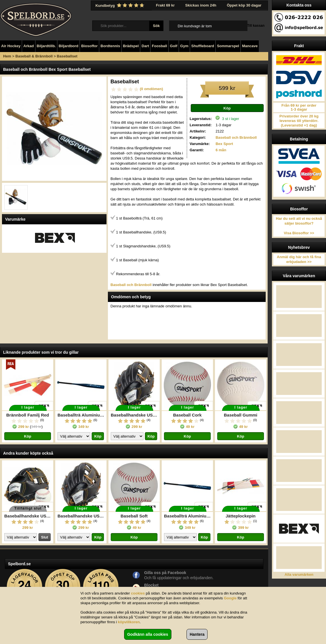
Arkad (29, 46)
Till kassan (256, 26)
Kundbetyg (120, 5)
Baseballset (67, 56)
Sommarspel (228, 46)
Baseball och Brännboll (236, 137)
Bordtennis (110, 46)
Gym (184, 46)
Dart (145, 46)
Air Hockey (11, 46)
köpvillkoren (129, 622)
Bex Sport (224, 144)
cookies (138, 593)
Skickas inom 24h (201, 5)
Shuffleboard (203, 46)
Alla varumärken (299, 574)
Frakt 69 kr (165, 5)
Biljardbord (68, 46)
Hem (7, 56)
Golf (174, 46)
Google (230, 598)
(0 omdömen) (151, 89)
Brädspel (131, 46)
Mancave (250, 46)
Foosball (159, 46)
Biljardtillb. (46, 46)
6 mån (221, 150)
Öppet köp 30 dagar (244, 5)
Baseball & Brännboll (34, 56)
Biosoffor (89, 46)
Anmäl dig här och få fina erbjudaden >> (299, 259)
